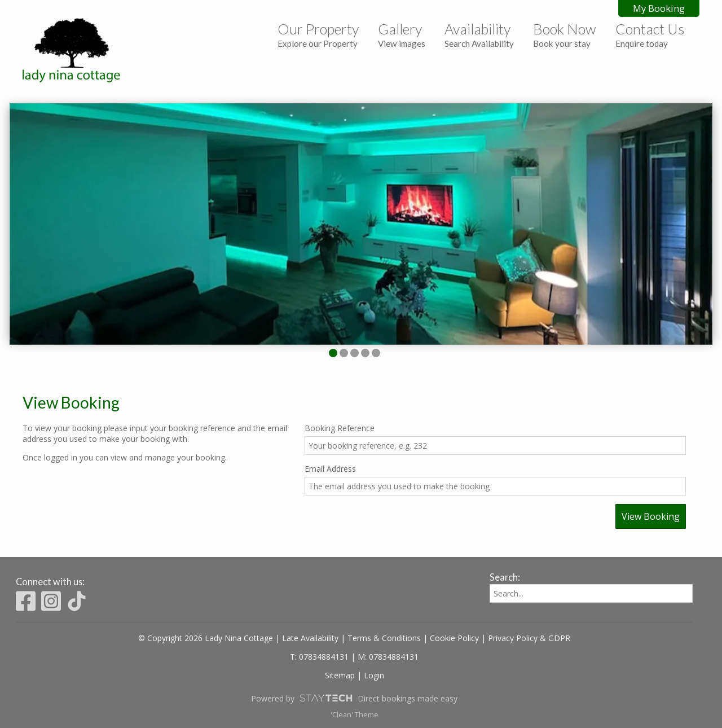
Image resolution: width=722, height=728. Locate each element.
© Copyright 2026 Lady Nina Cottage (206, 638)
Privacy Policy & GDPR (529, 638)
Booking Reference (340, 428)
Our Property (318, 34)
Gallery (402, 34)
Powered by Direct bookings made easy (354, 698)
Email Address (330, 469)
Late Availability (310, 638)
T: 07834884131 (319, 657)
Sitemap (340, 675)
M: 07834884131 (388, 657)
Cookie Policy (454, 638)
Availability (479, 34)
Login (374, 675)
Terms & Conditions (384, 638)
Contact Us (650, 34)
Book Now (565, 34)
